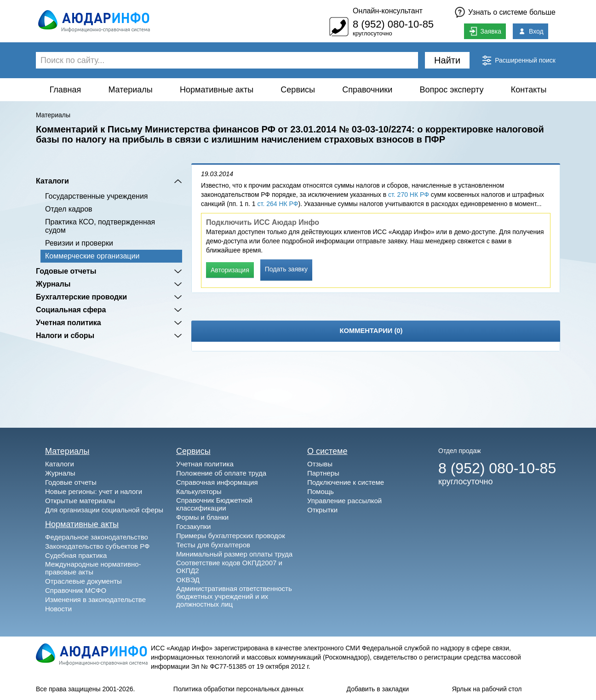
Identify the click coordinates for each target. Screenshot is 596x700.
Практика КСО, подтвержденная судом (100, 226)
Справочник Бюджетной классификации (214, 504)
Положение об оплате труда (221, 473)
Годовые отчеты (66, 271)
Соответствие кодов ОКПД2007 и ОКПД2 (229, 567)
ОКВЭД (188, 580)
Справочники (367, 90)
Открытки (322, 510)
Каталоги (52, 181)
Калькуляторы (199, 491)
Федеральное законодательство (97, 537)
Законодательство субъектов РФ (97, 546)
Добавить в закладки (378, 689)
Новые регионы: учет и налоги (94, 491)
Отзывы (320, 464)
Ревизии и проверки (79, 243)
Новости (58, 609)
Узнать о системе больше (512, 12)
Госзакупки (193, 526)
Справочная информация (217, 482)
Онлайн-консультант (388, 11)
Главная (66, 90)
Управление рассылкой (344, 501)
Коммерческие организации (92, 256)
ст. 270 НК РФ (409, 195)
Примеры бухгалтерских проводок (231, 536)
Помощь (321, 491)
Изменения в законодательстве (95, 600)
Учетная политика (69, 323)
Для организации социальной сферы (104, 510)
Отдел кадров (69, 209)
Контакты (529, 90)
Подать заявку (286, 269)
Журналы (53, 284)
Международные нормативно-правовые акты (93, 568)
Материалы (130, 90)
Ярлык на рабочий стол (487, 689)
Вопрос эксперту (452, 90)
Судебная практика (76, 555)
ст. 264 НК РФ (278, 204)
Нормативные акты (217, 90)
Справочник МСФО (76, 590)
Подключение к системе (346, 482)
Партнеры (323, 473)
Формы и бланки (202, 517)
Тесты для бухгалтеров (213, 545)
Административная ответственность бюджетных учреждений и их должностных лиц (234, 596)
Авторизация (230, 270)
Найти (447, 60)
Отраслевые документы (83, 581)
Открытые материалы (80, 501)
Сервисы (298, 90)
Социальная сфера (71, 310)
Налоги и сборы (65, 336)
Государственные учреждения (96, 196)
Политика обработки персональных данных (238, 689)
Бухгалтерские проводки (81, 297)
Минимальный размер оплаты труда (234, 554)
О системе (327, 451)
